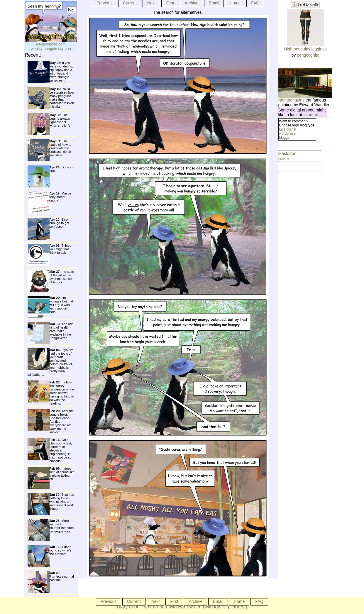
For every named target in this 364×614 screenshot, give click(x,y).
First (170, 3)
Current (130, 3)
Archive (191, 3)
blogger (285, 138)
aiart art (311, 115)
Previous (104, 3)
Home (235, 3)
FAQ (255, 3)
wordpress (287, 133)
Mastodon (287, 153)
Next (151, 3)
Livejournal (288, 129)
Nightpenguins (292, 100)
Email (214, 3)
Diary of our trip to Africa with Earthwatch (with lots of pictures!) (182, 607)
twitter (284, 159)
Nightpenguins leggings (305, 49)
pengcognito (308, 55)
